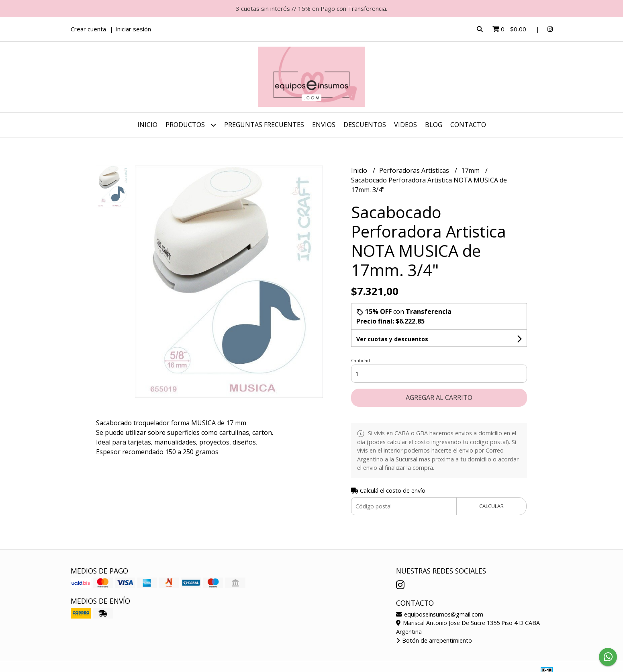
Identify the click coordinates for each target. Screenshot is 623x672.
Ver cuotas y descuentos (392, 339)
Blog (434, 125)
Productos (191, 125)
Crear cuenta (88, 29)
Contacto (468, 125)
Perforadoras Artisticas (415, 170)
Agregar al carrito (439, 397)
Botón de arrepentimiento (434, 640)
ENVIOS (324, 125)
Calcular (491, 506)
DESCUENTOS (365, 125)
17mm (471, 170)
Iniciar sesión (133, 29)
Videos (405, 125)
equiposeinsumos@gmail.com (440, 614)
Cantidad (361, 360)
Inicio (147, 125)
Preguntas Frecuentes (264, 125)
